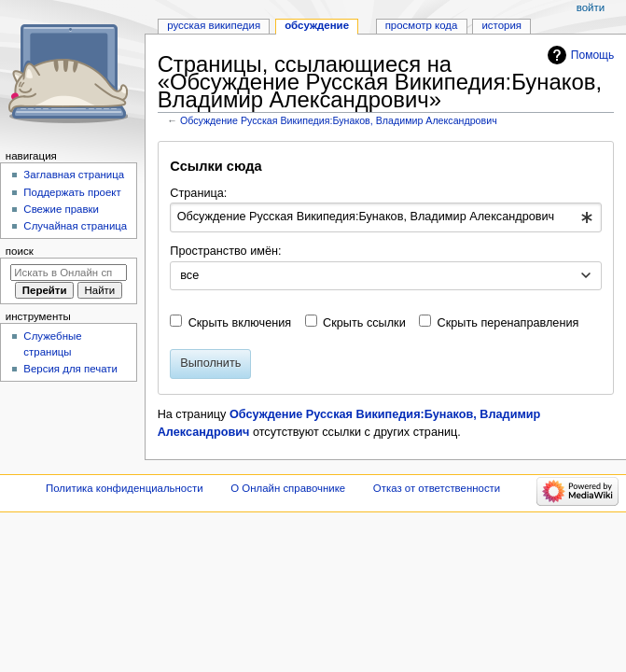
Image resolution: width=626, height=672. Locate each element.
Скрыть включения (240, 323)
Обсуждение (317, 25)
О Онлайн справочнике (288, 488)
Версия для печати (70, 369)
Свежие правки (61, 209)
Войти (591, 7)
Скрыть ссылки (364, 323)
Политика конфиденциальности (125, 488)
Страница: (198, 193)
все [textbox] (189, 275)
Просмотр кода (422, 25)
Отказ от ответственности (437, 488)
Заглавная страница (74, 175)
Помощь (593, 55)
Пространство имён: (225, 251)
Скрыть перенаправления (508, 323)
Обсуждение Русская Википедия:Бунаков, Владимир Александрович (339, 120)
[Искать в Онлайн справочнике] (69, 273)
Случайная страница (75, 226)
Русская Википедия (214, 25)
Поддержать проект (72, 192)
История (501, 25)
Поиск (20, 251)
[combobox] (385, 217)
